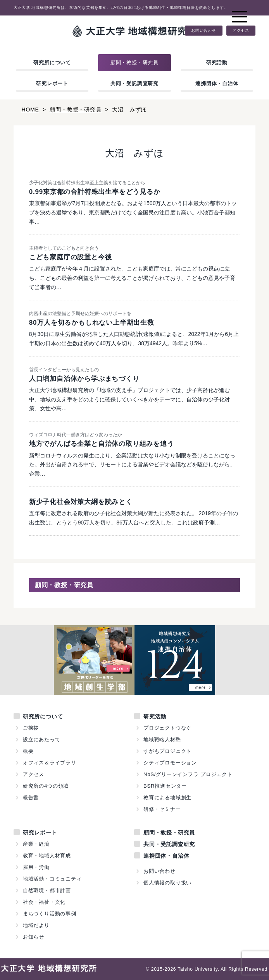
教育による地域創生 (167, 798)
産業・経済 (36, 844)
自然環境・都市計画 (47, 890)
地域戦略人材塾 (162, 739)
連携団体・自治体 (217, 83)
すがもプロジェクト (167, 751)
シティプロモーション (170, 763)
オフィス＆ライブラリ (50, 763)
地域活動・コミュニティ (52, 879)
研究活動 (217, 63)
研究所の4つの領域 (46, 786)
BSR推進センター (165, 786)
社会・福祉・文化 (44, 902)
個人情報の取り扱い (167, 883)
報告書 (31, 798)
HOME (30, 110)
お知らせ (34, 937)
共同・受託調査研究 (134, 83)
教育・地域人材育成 (47, 856)
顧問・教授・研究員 (134, 63)
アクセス (241, 31)
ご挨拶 (31, 728)
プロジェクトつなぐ (167, 728)
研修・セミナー (162, 809)
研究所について (52, 63)
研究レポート (52, 83)
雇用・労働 (36, 867)
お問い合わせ (204, 31)
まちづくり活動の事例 (50, 914)
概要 (28, 751)
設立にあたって (42, 739)
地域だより (36, 925)
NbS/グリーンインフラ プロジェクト (188, 774)
